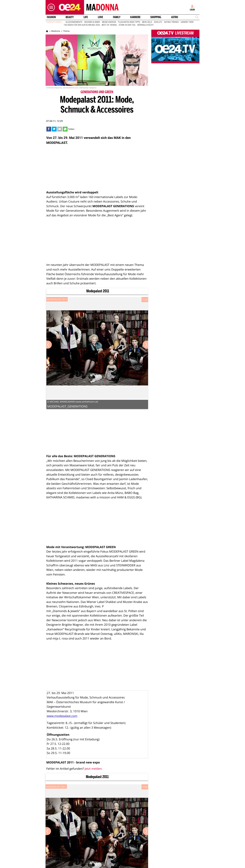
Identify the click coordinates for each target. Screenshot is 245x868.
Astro (175, 17)
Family (117, 17)
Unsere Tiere (187, 22)
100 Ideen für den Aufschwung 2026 (82, 25)
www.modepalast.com (62, 716)
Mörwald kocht (146, 25)
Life (86, 17)
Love (100, 17)
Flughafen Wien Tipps (129, 22)
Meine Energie (109, 22)
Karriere (135, 17)
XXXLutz (158, 22)
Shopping (156, 17)
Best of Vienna (109, 25)
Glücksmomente (74, 22)
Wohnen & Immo (92, 22)
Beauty (70, 17)
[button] (50, 7)
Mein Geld (147, 22)
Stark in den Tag (127, 25)
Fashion (51, 17)
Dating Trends (171, 22)
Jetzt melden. (94, 769)
